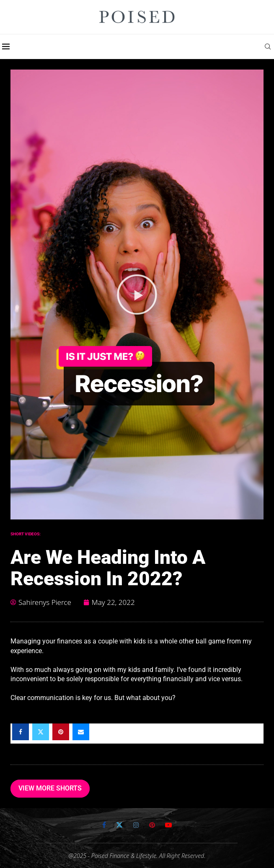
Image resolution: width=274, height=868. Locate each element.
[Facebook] (104, 825)
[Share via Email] (81, 732)
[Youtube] (168, 825)
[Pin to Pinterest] (61, 732)
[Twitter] (119, 825)
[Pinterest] (152, 825)
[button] (137, 294)
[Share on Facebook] (21, 732)
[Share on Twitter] (41, 732)
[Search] (270, 46)
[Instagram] (136, 825)
